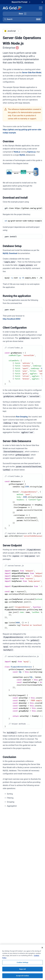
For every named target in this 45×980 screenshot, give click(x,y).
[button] (22, 19)
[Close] (42, 948)
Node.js (17, 152)
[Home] (12, 8)
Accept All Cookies (22, 976)
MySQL (22, 155)
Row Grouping (22, 417)
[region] (22, 962)
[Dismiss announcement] (42, 2)
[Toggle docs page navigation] (22, 14)
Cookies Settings (23, 962)
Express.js (32, 152)
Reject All (23, 969)
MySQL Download (10, 253)
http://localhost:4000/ (12, 319)
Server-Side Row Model (32, 73)
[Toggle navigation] (41, 8)
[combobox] (12, 31)
